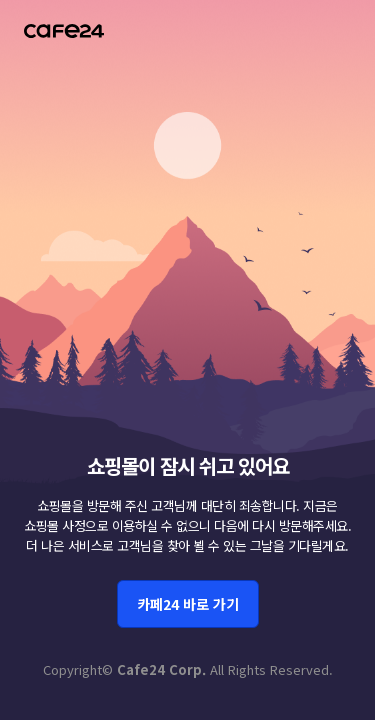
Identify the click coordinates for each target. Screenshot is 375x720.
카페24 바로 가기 (188, 604)
